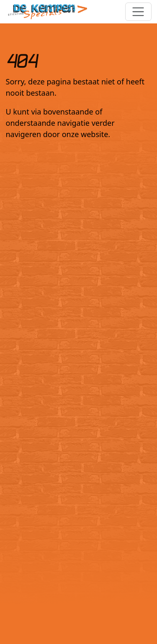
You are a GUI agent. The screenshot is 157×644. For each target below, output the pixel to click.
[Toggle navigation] (138, 12)
